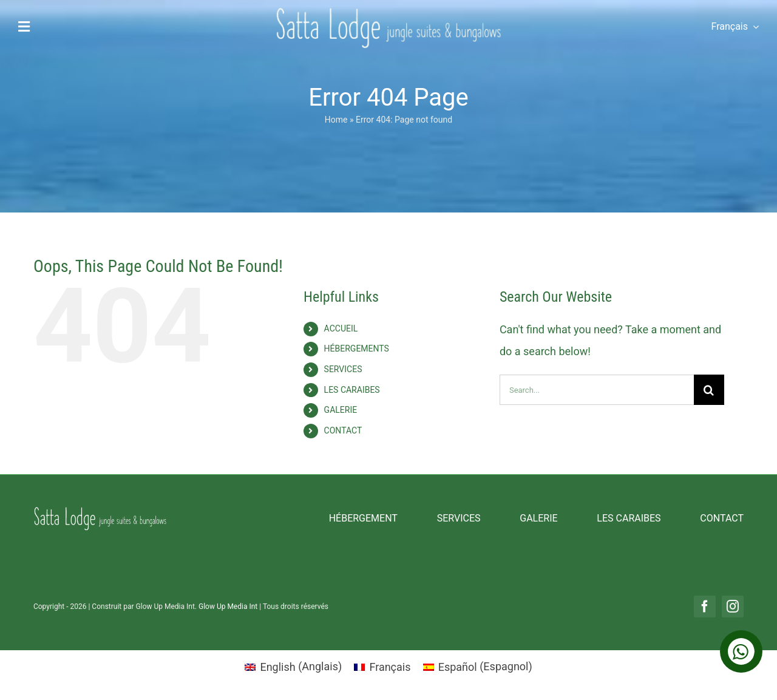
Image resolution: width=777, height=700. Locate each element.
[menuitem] (730, 27)
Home (336, 120)
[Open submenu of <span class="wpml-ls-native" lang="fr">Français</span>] (753, 27)
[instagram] (733, 607)
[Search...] (597, 390)
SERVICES (343, 369)
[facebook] (705, 607)
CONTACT (343, 430)
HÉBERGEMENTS (357, 348)
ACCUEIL (341, 328)
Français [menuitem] (390, 667)
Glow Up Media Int (229, 607)
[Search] (709, 390)
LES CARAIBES (352, 390)
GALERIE (341, 410)
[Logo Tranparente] (388, 12)
